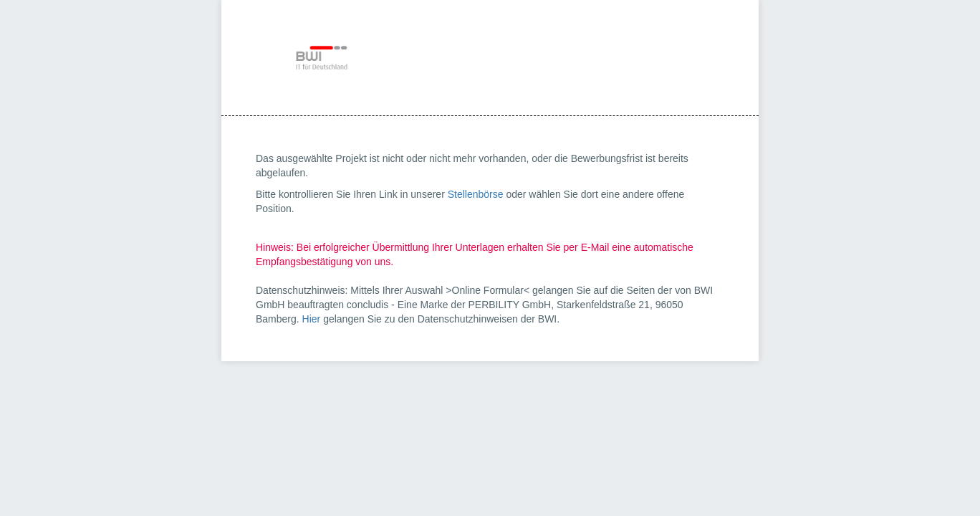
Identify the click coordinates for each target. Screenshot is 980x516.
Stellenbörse (476, 194)
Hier (312, 319)
